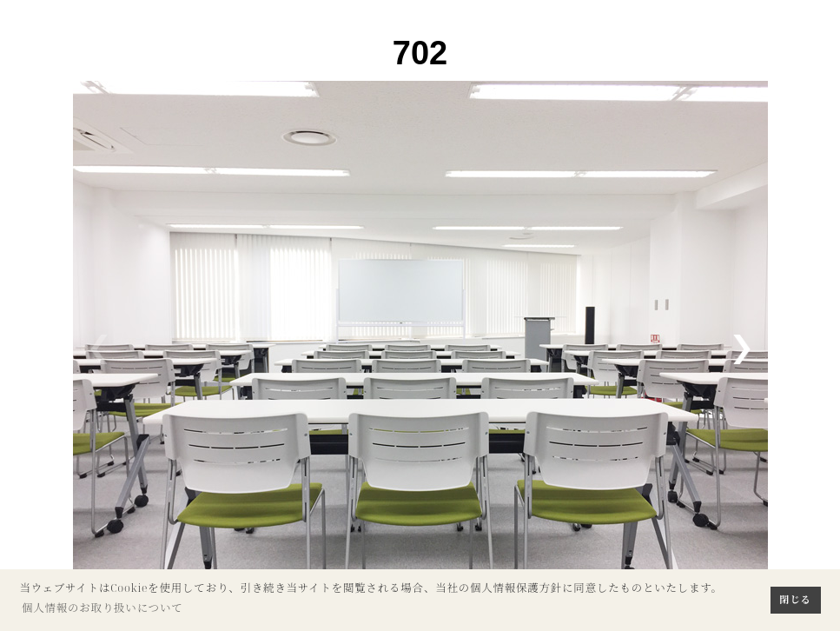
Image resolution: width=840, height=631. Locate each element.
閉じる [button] (796, 599)
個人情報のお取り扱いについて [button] (103, 608)
